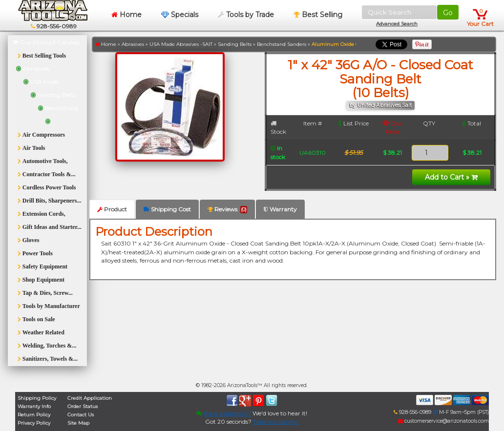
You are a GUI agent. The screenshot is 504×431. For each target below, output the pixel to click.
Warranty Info (34, 406)
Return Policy (34, 415)
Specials (180, 15)
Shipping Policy (37, 398)
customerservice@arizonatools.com (443, 421)
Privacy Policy (34, 423)
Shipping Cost (167, 209)
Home (126, 15)
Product (112, 209)
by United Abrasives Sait (381, 105)
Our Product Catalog (46, 42)
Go (448, 13)
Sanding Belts (235, 44)
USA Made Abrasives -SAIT (181, 44)
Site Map (78, 423)
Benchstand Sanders (282, 44)
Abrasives (133, 44)
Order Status (83, 406)
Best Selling (318, 15)
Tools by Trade (246, 15)
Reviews (227, 209)
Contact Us (81, 415)
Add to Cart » (451, 177)
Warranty (280, 209)
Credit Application (90, 398)
